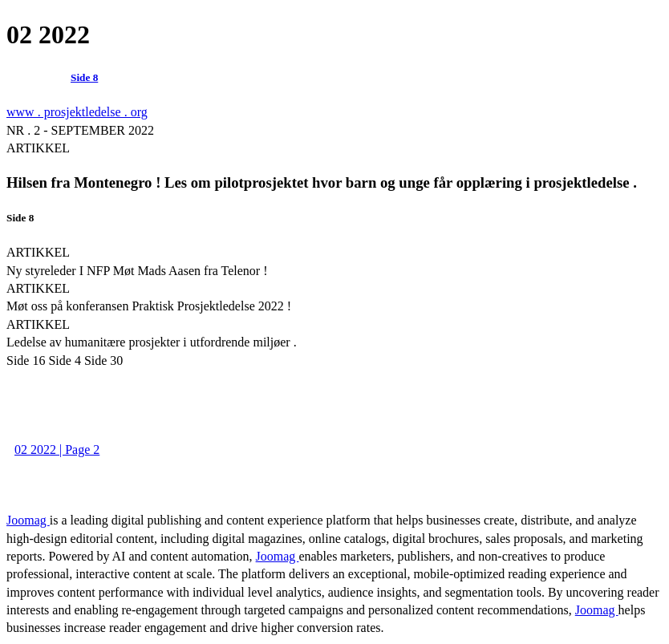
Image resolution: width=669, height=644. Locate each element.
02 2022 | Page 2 (57, 450)
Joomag (28, 520)
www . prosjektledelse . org (77, 112)
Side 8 (84, 77)
